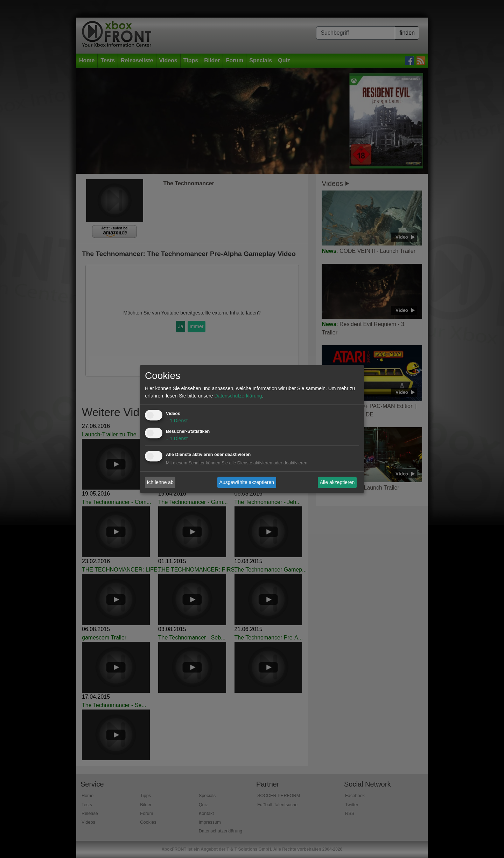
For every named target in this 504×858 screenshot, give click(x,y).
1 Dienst (177, 421)
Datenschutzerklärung (238, 396)
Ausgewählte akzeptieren (247, 482)
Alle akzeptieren (337, 482)
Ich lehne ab (160, 482)
